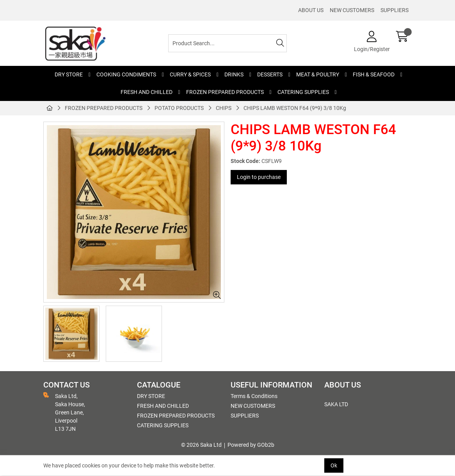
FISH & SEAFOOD (374, 74)
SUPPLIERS (395, 10)
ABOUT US (311, 10)
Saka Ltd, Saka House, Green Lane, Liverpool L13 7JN (64, 412)
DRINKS (234, 74)
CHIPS (224, 108)
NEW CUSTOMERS (352, 10)
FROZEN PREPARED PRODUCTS (225, 92)
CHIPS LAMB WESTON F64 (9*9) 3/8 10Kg (295, 108)
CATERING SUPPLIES (303, 92)
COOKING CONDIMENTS (126, 74)
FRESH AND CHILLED (147, 92)
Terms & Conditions (254, 396)
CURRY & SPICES (190, 74)
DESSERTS (270, 74)
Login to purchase (259, 177)
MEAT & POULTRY (318, 74)
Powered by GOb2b (251, 445)
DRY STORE (69, 74)
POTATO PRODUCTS (179, 108)
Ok (334, 465)
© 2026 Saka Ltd (201, 445)
